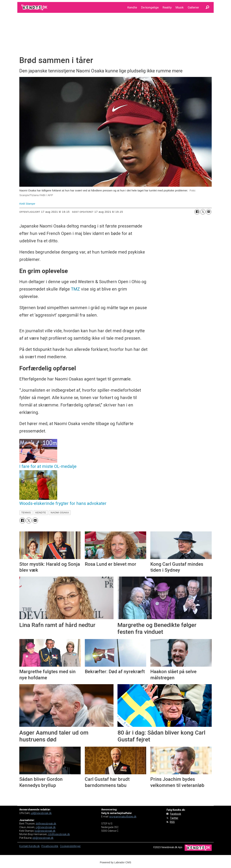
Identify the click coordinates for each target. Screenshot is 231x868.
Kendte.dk (34, 846)
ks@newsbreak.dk (45, 831)
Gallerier (193, 7)
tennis (26, 513)
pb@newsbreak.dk (43, 838)
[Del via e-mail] (209, 212)
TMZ (75, 289)
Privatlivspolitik (50, 846)
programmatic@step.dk (123, 817)
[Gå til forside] (35, 7)
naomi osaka (60, 513)
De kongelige (150, 7)
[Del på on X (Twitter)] (203, 212)
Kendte (132, 7)
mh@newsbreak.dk (59, 834)
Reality (167, 7)
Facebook (176, 814)
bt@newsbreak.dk (46, 824)
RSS (172, 822)
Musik (180, 7)
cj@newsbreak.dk (46, 827)
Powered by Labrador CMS (115, 862)
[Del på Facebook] (197, 212)
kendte (41, 513)
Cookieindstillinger (70, 846)
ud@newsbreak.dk (41, 813)
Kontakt (24, 846)
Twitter (174, 818)
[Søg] (207, 7)
